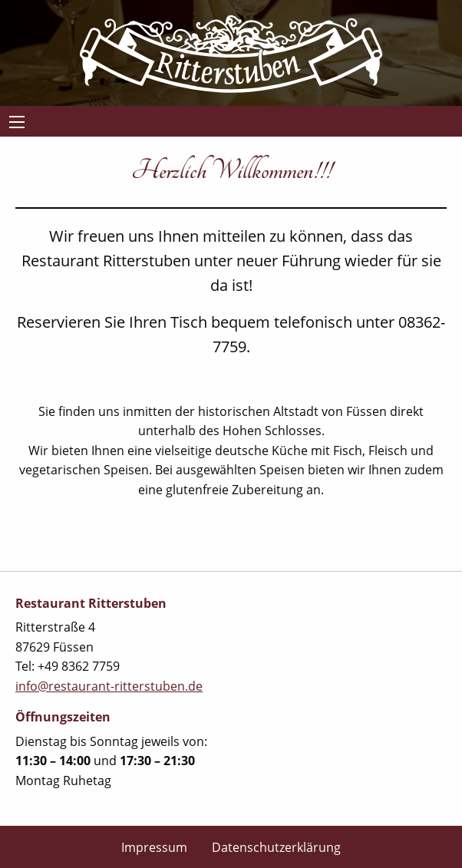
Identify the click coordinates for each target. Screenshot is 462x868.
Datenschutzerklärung (276, 847)
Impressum (154, 847)
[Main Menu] (17, 122)
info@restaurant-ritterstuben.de (109, 686)
